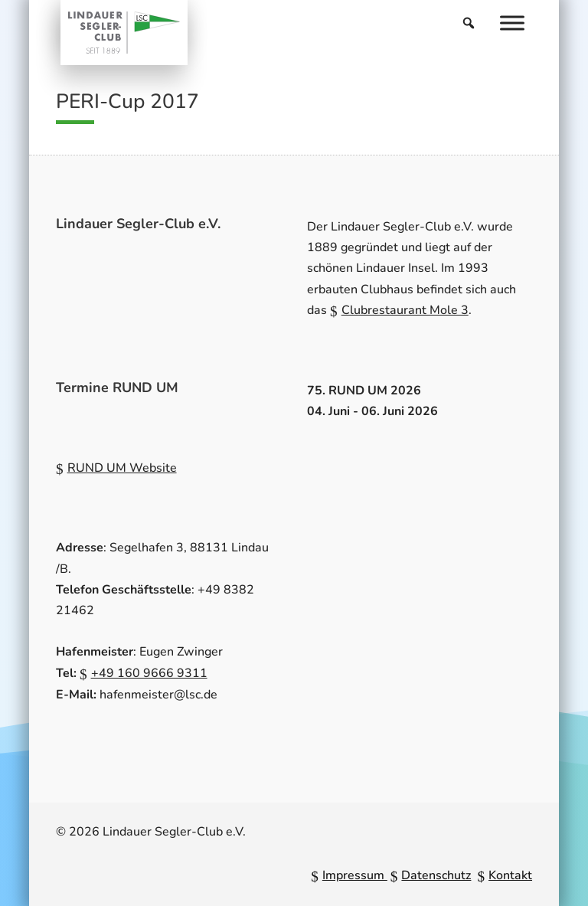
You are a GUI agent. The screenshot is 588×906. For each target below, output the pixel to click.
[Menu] (512, 23)
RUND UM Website (122, 468)
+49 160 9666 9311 (149, 673)
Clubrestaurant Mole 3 (405, 310)
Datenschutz (436, 875)
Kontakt (510, 875)
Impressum (355, 875)
